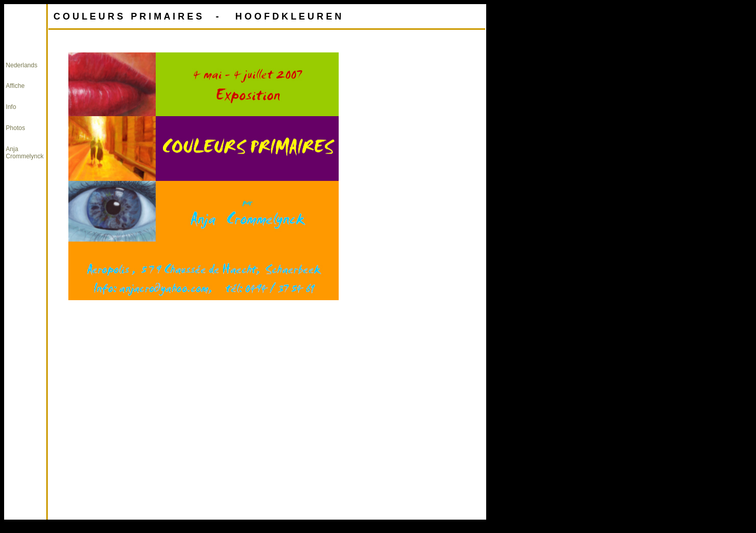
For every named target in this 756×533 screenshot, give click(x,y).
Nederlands (21, 65)
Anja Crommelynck (24, 153)
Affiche (15, 86)
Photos (15, 128)
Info (11, 107)
